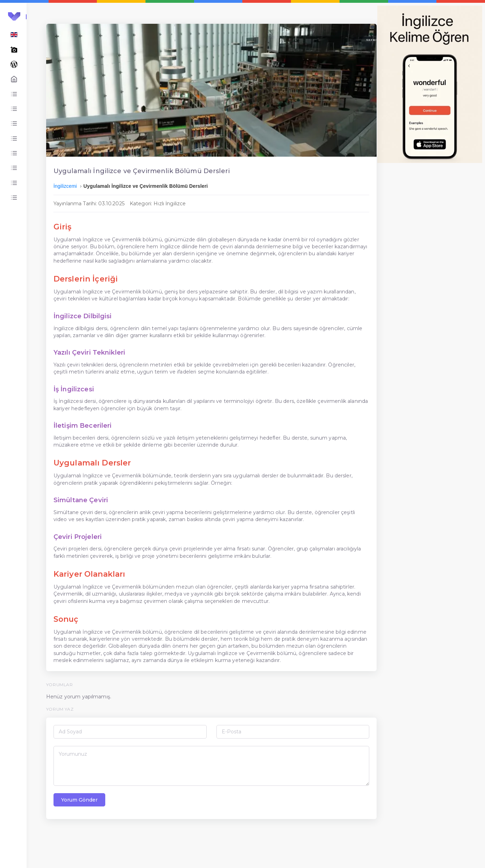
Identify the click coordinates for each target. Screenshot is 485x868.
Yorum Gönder (134, 839)
